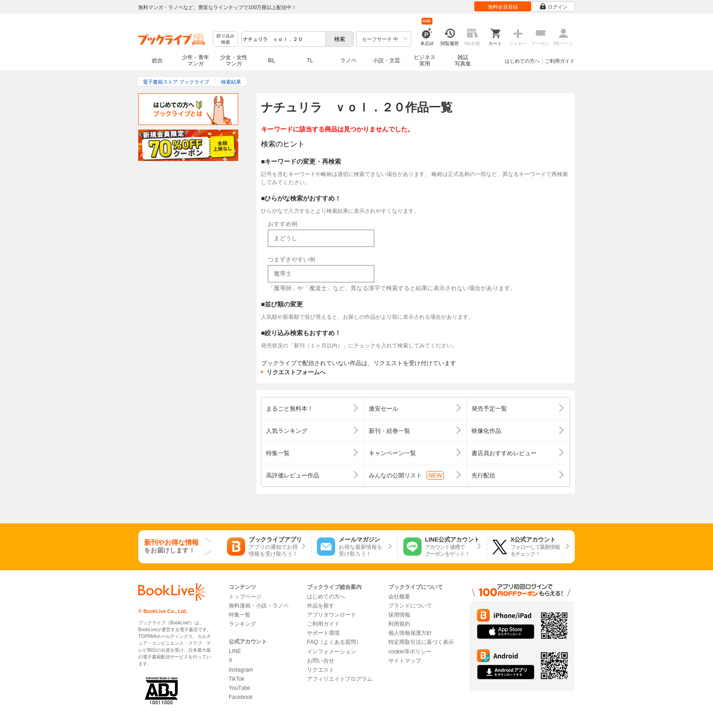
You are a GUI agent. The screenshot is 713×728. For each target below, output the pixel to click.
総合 (157, 60)
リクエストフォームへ (296, 372)
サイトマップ (405, 661)
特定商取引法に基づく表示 (421, 642)
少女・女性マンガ (234, 60)
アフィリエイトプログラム (340, 679)
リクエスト (321, 670)
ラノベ (348, 60)
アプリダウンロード (331, 615)
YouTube (239, 688)
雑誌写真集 (463, 60)
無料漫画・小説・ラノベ (259, 606)
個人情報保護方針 (410, 633)
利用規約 (399, 624)
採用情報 (399, 615)
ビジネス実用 (425, 60)
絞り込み (226, 39)
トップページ (245, 597)
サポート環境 (323, 633)
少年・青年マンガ (196, 60)
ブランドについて (410, 606)
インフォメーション (331, 652)
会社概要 (399, 597)
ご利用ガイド (560, 61)
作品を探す (321, 606)
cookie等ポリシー (410, 652)
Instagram (241, 670)
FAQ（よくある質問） (334, 642)
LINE (235, 651)
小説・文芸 (387, 60)
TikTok (236, 679)
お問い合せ (321, 661)
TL (310, 60)
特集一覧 (240, 615)
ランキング (242, 624)
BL (272, 60)
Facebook (241, 697)
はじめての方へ (522, 61)
